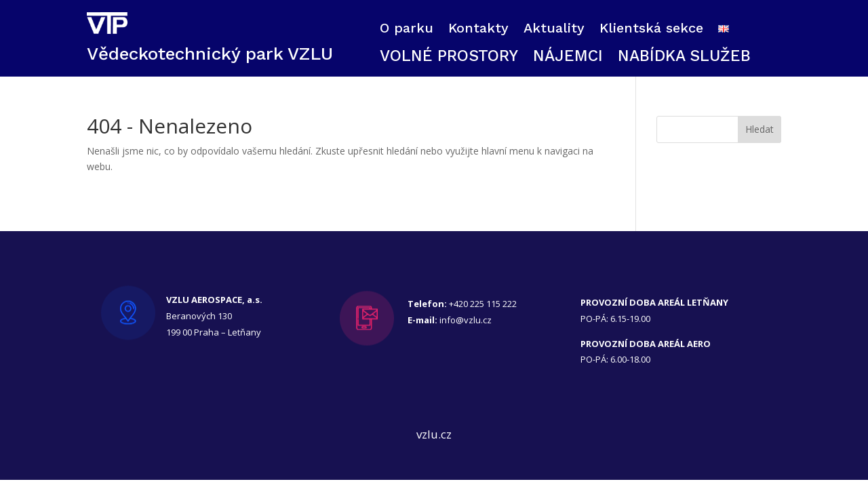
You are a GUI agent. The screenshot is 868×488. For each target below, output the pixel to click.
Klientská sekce (651, 29)
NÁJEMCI (568, 58)
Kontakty (478, 29)
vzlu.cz (434, 434)
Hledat (759, 129)
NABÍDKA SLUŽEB (684, 58)
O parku (407, 29)
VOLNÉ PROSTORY (449, 58)
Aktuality (554, 29)
